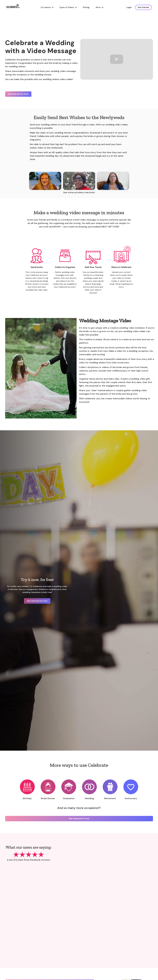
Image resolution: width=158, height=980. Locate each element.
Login (129, 7)
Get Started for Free (37, 601)
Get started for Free (18, 94)
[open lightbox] (45, 181)
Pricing (86, 7)
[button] (47, 7)
